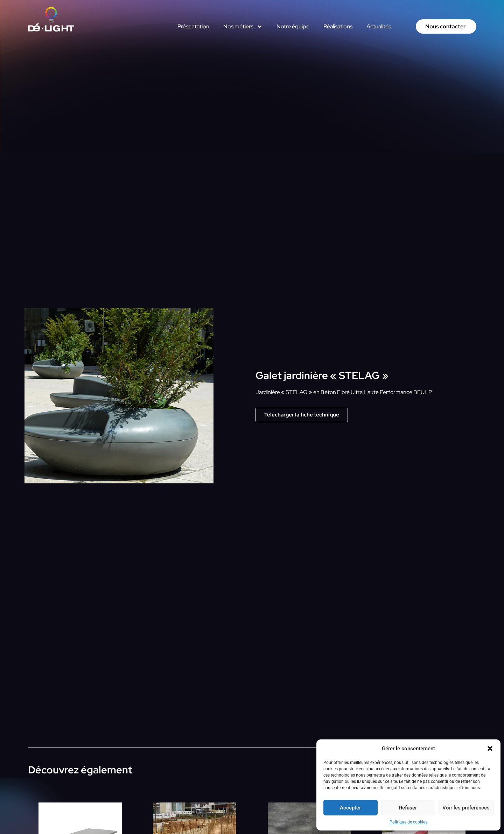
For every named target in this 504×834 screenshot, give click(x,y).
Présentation (193, 26)
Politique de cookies (408, 822)
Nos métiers (243, 27)
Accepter (350, 808)
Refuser (408, 808)
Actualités (379, 26)
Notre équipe (293, 26)
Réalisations (338, 26)
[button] (490, 749)
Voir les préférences (466, 808)
